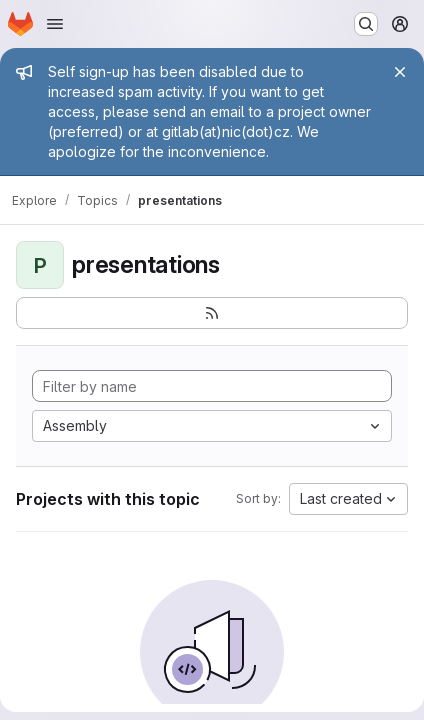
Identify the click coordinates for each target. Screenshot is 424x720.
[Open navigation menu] (55, 24)
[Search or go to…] (366, 24)
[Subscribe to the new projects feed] (212, 313)
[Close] (400, 72)
